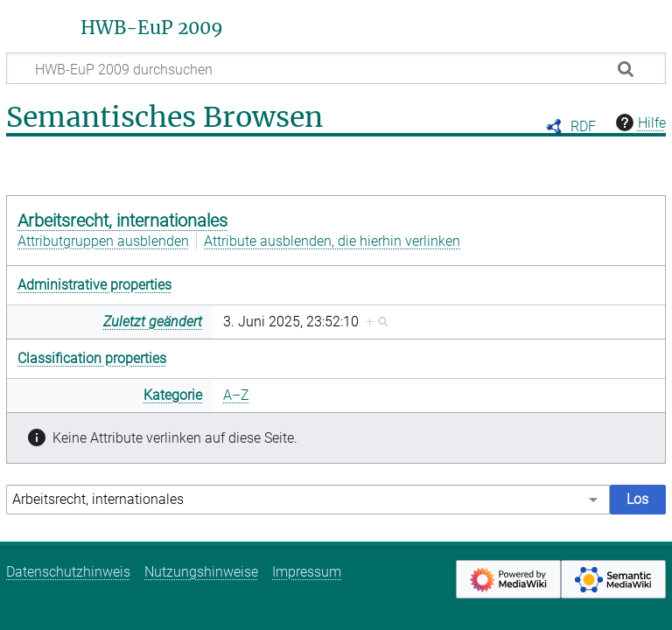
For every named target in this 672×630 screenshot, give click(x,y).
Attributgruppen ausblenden (103, 241)
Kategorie (173, 395)
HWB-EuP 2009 (152, 28)
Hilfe (639, 122)
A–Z (236, 395)
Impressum (307, 572)
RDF (583, 126)
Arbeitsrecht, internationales (122, 220)
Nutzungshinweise (201, 572)
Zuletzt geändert (153, 322)
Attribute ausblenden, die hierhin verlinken (332, 241)
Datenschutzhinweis (68, 572)
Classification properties (92, 358)
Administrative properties (94, 285)
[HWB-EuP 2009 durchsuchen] (336, 68)
